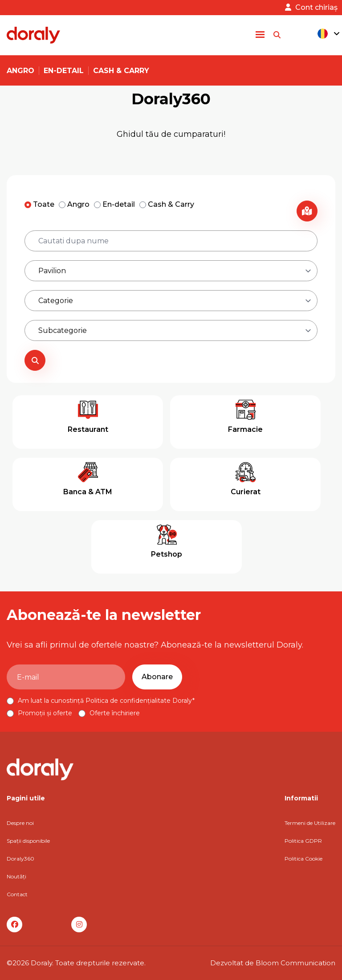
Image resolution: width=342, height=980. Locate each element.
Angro (20, 71)
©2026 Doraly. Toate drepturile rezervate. (76, 963)
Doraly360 (20, 859)
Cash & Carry (121, 71)
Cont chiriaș (311, 7)
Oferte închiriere (109, 713)
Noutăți (16, 876)
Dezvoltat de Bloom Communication (273, 963)
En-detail (64, 71)
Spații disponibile (28, 841)
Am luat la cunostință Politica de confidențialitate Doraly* (101, 701)
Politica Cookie (303, 859)
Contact (17, 894)
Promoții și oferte (40, 713)
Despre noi (20, 823)
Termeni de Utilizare (310, 823)
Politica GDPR (303, 841)
